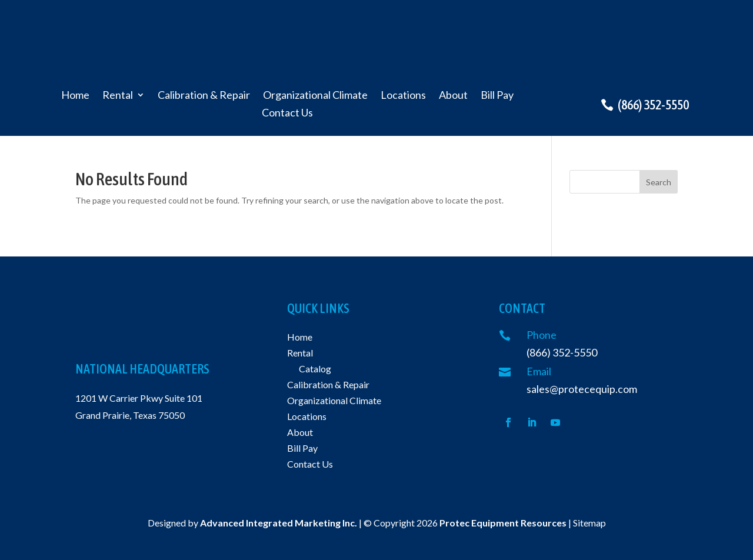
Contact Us (287, 114)
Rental (118, 96)
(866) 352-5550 (653, 105)
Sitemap (589, 523)
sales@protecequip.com (582, 389)
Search (659, 182)
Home (75, 96)
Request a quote (651, 46)
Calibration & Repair (204, 96)
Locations (403, 96)
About (453, 96)
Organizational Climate (315, 96)
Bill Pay (497, 96)
